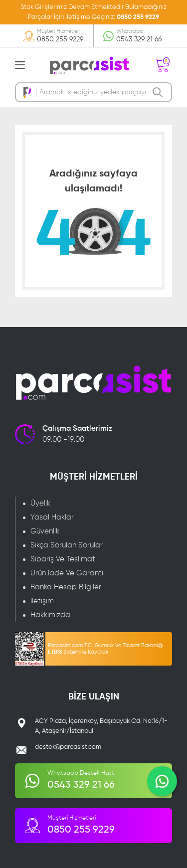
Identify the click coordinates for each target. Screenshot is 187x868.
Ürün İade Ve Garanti (67, 573)
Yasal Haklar (52, 517)
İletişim (42, 601)
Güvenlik (45, 531)
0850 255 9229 (138, 17)
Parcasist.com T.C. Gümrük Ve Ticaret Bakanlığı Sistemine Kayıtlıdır (105, 649)
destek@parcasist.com (68, 747)
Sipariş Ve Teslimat (63, 559)
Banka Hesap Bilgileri (67, 587)
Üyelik (40, 503)
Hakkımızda (50, 615)
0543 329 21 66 (139, 39)
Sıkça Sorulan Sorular (67, 545)
